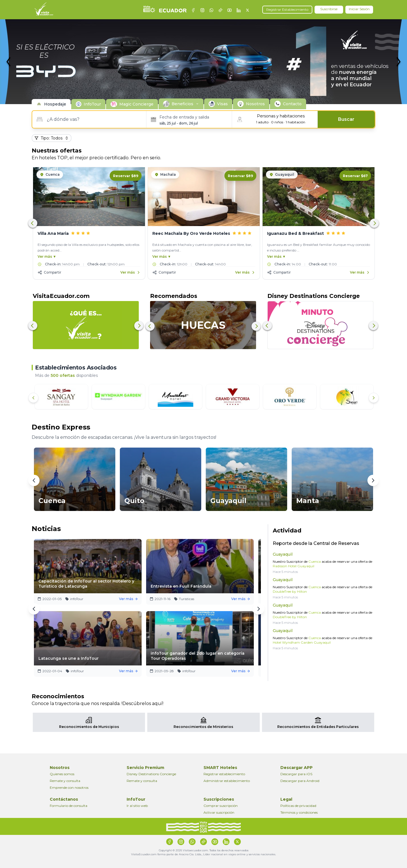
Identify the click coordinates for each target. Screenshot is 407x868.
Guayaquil (283, 554)
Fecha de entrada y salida (184, 117)
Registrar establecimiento (224, 774)
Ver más (131, 599)
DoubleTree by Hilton (290, 591)
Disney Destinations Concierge (151, 774)
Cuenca (314, 561)
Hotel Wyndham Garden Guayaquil (302, 642)
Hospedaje (55, 104)
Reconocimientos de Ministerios (203, 727)
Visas (222, 104)
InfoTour (92, 104)
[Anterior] (33, 398)
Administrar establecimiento (227, 781)
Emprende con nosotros (69, 788)
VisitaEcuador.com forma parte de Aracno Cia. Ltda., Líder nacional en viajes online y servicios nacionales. (203, 854)
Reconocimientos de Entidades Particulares (318, 727)
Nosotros (255, 104)
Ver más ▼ (47, 256)
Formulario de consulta (69, 806)
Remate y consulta (65, 781)
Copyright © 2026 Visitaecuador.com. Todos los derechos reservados (204, 850)
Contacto (292, 104)
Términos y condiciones (299, 812)
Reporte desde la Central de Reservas (316, 543)
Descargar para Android (300, 781)
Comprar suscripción (221, 806)
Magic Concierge (136, 104)
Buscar (346, 119)
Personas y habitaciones (281, 116)
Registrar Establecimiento (287, 9)
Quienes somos (62, 774)
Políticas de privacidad (298, 806)
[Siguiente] (374, 398)
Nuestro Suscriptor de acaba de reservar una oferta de (322, 564)
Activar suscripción (219, 812)
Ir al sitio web (137, 806)
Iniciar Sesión (359, 9)
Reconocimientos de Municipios (89, 727)
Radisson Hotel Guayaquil (294, 566)
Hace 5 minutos (285, 572)
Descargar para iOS (296, 774)
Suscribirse (329, 9)
